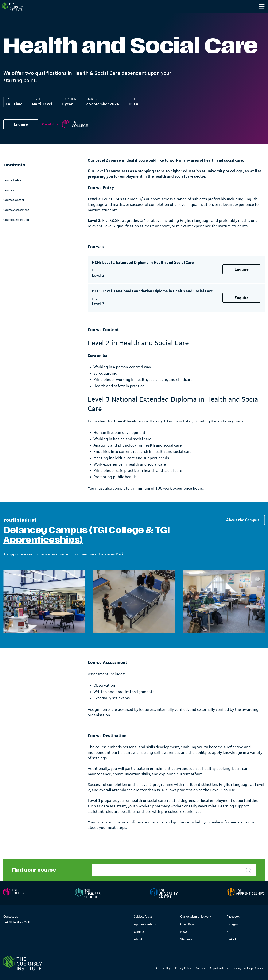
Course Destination (16, 228)
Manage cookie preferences (249, 968)
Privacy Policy (183, 968)
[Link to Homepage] (23, 963)
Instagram (233, 924)
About (138, 939)
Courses (9, 198)
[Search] (257, 15)
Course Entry (12, 188)
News (184, 932)
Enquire (21, 133)
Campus (189, 15)
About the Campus (243, 528)
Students (218, 15)
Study (163, 15)
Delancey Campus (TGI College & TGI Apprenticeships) (87, 544)
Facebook (233, 916)
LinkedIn (232, 939)
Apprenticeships (145, 924)
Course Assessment (16, 218)
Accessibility (163, 968)
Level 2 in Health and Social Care (138, 351)
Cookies (200, 968)
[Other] (241, 15)
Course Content (14, 208)
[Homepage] (20, 11)
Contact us (11, 916)
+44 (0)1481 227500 (17, 922)
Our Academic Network (196, 916)
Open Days (187, 924)
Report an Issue (219, 968)
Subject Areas (143, 916)
